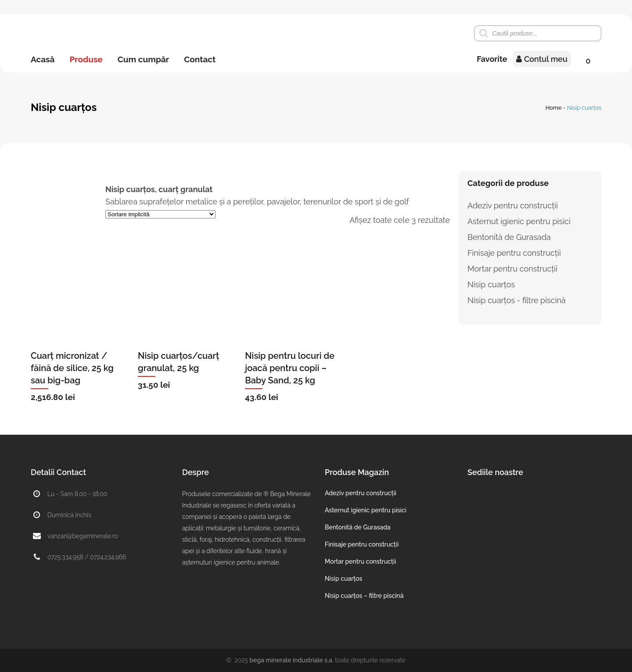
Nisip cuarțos (491, 284)
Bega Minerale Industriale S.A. (292, 660)
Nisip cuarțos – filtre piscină (364, 596)
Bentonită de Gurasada (509, 237)
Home (554, 108)
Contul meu (542, 59)
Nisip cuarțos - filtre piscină (517, 300)
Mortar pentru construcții (512, 269)
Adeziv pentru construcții (513, 206)
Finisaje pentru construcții (514, 253)
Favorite (492, 59)
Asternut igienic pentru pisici (519, 221)
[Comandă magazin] (160, 214)
